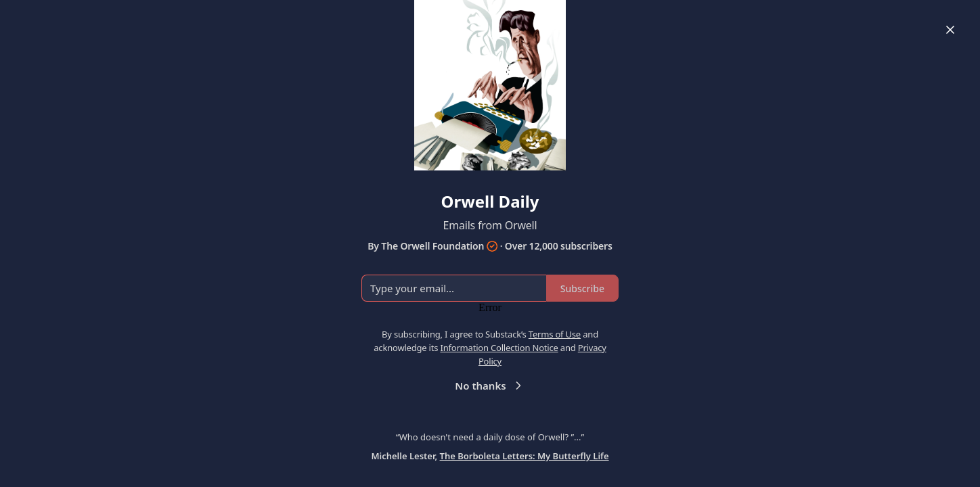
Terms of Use (555, 334)
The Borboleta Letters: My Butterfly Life (525, 456)
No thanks (490, 386)
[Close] (950, 30)
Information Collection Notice (499, 348)
